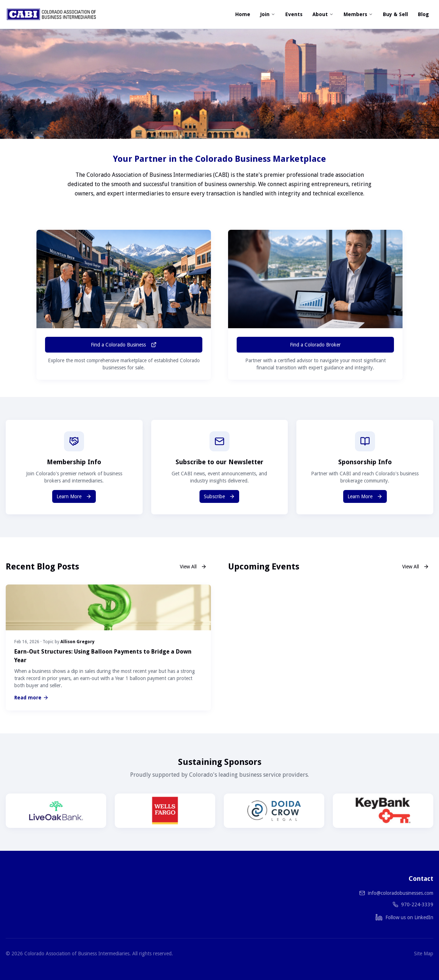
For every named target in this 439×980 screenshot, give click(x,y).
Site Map (424, 954)
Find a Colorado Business (124, 345)
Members (358, 14)
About (323, 14)
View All (193, 567)
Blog (423, 14)
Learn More (74, 496)
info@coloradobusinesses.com (401, 893)
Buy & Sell (395, 14)
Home (243, 14)
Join (268, 14)
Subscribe (219, 496)
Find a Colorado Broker (315, 345)
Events (294, 14)
